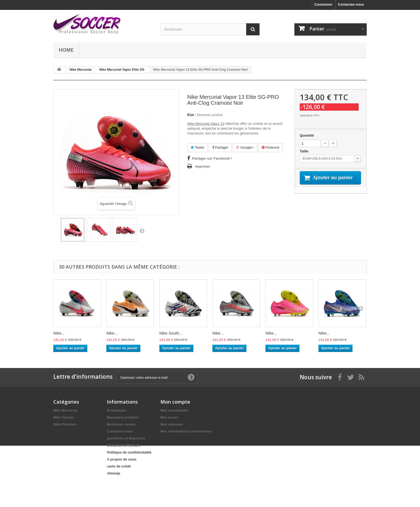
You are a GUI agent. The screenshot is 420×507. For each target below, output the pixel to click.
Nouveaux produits (123, 417)
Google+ (245, 147)
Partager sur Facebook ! (212, 158)
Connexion (323, 4)
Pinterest (271, 147)
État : (192, 115)
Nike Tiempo (64, 417)
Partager (220, 147)
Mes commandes (175, 410)
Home (66, 50)
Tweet (197, 147)
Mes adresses (172, 424)
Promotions (117, 410)
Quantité (307, 135)
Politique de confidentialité (129, 452)
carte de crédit (119, 466)
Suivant (142, 231)
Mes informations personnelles (186, 431)
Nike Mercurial (65, 410)
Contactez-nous (351, 4)
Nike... (59, 333)
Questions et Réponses (126, 438)
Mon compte (175, 402)
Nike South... (171, 333)
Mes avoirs (169, 417)
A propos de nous (122, 459)
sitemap (113, 473)
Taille (305, 151)
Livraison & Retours (123, 445)
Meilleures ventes (121, 424)
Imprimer (203, 166)
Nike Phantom (65, 424)
